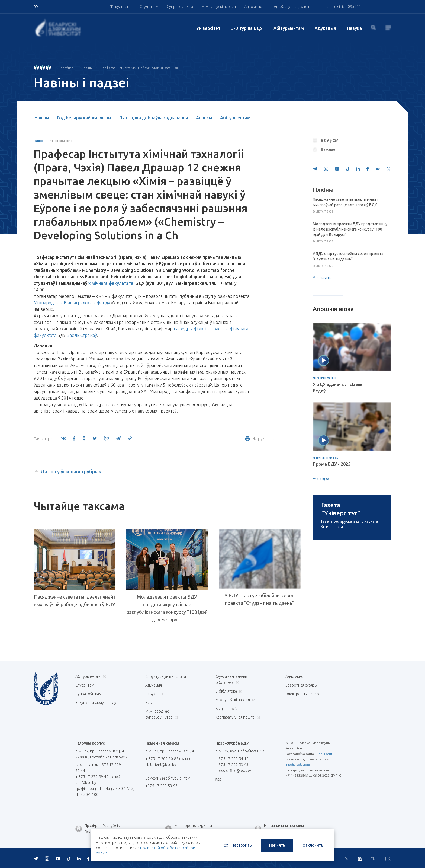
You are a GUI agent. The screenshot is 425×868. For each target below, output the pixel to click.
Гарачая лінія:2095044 (342, 7)
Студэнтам (149, 7)
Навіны (87, 68)
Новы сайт (324, 754)
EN (373, 859)
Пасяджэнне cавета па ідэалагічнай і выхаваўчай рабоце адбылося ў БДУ (75, 599)
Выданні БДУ (226, 709)
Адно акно (253, 7)
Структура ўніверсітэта (166, 676)
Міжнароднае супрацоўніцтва (162, 714)
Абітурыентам (289, 28)
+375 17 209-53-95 (161, 786)
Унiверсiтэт (208, 28)
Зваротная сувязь (301, 685)
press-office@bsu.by (233, 771)
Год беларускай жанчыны (84, 118)
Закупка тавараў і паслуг (96, 703)
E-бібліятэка (228, 691)
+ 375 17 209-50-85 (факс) (168, 759)
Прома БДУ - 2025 (332, 464)
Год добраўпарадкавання (293, 7)
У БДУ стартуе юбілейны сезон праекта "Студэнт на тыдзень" (260, 599)
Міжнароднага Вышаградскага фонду (72, 303)
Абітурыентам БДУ (326, 458)
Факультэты (120, 7)
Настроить (237, 845)
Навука (354, 28)
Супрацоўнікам (180, 7)
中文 (388, 859)
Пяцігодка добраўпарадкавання (154, 118)
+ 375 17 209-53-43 (232, 765)
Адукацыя (325, 28)
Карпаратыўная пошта (237, 717)
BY (360, 859)
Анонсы (204, 118)
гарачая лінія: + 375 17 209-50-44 (99, 768)
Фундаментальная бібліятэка (232, 679)
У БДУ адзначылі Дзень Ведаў (338, 388)
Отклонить (313, 845)
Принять (277, 845)
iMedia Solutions (298, 765)
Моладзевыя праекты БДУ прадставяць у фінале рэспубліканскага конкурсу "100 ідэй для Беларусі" (167, 608)
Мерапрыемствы (325, 378)
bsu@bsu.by (86, 783)
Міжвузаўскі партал (219, 7)
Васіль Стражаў (82, 335)
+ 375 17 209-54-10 (232, 759)
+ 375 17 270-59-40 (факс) (98, 777)
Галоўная (66, 68)
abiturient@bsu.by (161, 765)
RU (347, 859)
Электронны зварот (303, 694)
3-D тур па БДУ (247, 28)
